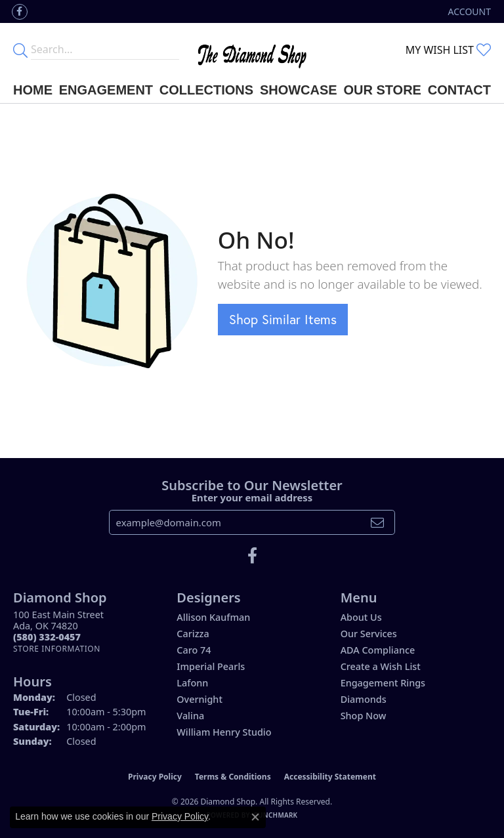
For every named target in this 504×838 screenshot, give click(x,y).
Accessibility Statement (330, 777)
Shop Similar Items (283, 319)
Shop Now (364, 716)
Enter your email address (252, 497)
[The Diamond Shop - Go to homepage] (252, 50)
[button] (468, 11)
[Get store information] (57, 649)
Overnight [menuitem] (199, 699)
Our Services (369, 634)
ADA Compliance (378, 650)
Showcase (299, 90)
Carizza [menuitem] (193, 634)
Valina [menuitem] (190, 716)
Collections (206, 90)
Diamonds (364, 699)
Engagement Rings (383, 683)
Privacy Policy (155, 777)
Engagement (106, 90)
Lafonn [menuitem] (192, 683)
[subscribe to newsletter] (377, 522)
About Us (361, 617)
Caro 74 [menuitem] (194, 650)
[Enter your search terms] (105, 50)
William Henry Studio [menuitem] (224, 732)
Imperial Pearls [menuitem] (211, 666)
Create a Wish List (381, 666)
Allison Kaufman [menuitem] (213, 617)
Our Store (382, 90)
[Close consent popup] (255, 817)
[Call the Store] (47, 637)
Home (33, 90)
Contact (459, 90)
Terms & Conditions (233, 777)
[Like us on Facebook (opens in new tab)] (20, 12)
